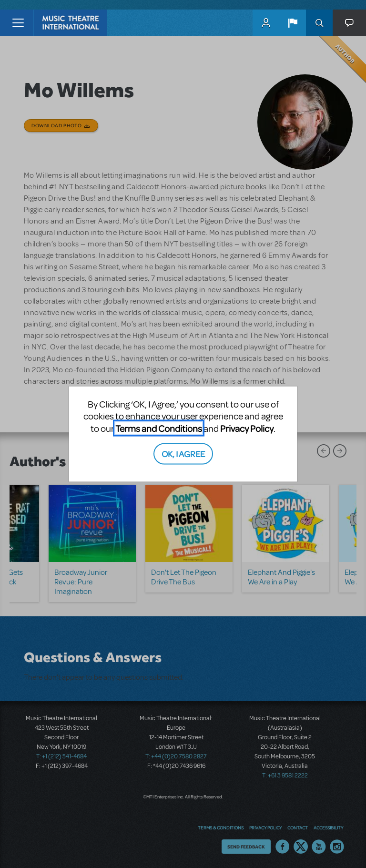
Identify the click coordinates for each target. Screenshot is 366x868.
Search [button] (319, 23)
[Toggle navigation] (18, 23)
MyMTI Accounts (266, 23)
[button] (293, 23)
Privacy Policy (247, 428)
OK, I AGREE (183, 454)
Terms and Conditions (159, 428)
